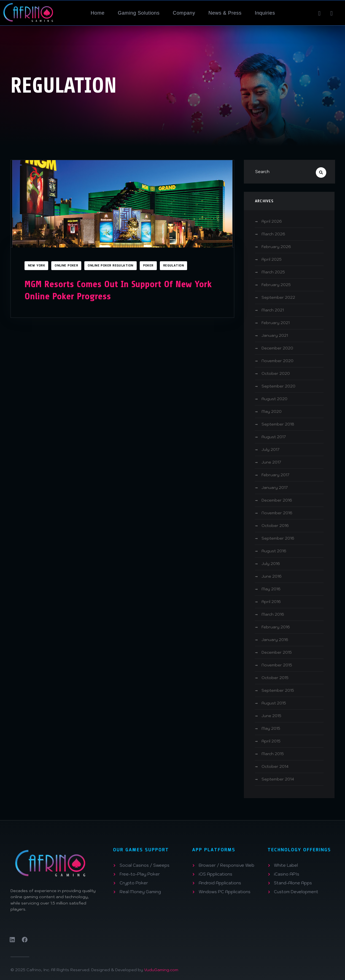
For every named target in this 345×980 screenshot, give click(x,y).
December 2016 (277, 500)
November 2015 (277, 665)
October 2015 (275, 678)
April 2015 (271, 741)
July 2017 (270, 449)
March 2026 (273, 234)
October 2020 (276, 373)
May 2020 (272, 411)
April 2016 (271, 602)
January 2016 (275, 640)
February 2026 (276, 247)
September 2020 (278, 386)
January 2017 (275, 488)
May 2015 (271, 728)
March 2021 (273, 310)
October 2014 (275, 766)
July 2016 (271, 564)
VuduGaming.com (161, 970)
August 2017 (274, 437)
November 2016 (277, 513)
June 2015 (271, 716)
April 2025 (272, 259)
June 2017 (271, 462)
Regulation (173, 266)
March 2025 (273, 272)
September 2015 (278, 690)
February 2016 (276, 627)
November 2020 (277, 361)
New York (37, 266)
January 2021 (275, 335)
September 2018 (278, 424)
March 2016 (273, 614)
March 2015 (273, 754)
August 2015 (274, 703)
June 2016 (272, 576)
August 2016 (274, 551)
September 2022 (278, 297)
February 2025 (276, 285)
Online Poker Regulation (110, 266)
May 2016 (271, 589)
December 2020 (277, 348)
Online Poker (66, 266)
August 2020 (274, 399)
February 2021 (276, 323)
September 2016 (278, 538)
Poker (148, 266)
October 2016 (275, 526)
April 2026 (272, 221)
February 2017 (275, 475)
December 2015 (277, 652)
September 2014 (278, 779)
